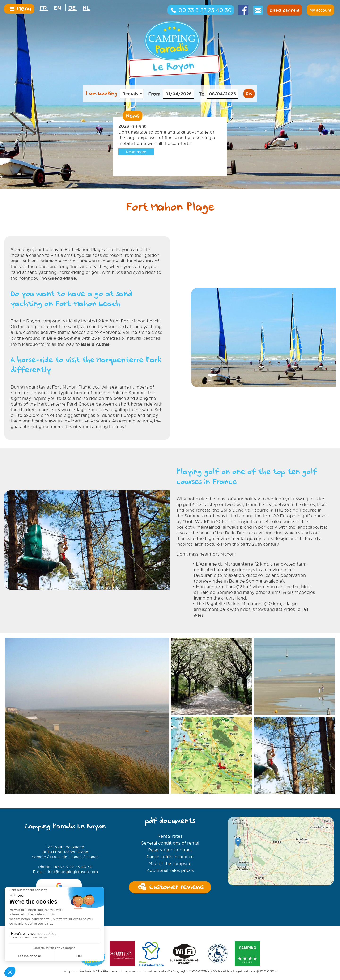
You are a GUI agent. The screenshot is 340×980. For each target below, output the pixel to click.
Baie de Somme (64, 338)
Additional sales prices (170, 870)
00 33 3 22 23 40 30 (201, 10)
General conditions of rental (170, 843)
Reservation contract (170, 850)
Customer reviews (170, 887)
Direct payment (285, 10)
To (202, 94)
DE (73, 8)
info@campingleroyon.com (73, 872)
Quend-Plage (62, 278)
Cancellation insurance (170, 857)
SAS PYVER (220, 948)
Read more (136, 152)
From (154, 94)
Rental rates (170, 836)
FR (44, 8)
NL (86, 8)
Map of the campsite (170, 863)
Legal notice (243, 948)
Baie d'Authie (95, 344)
